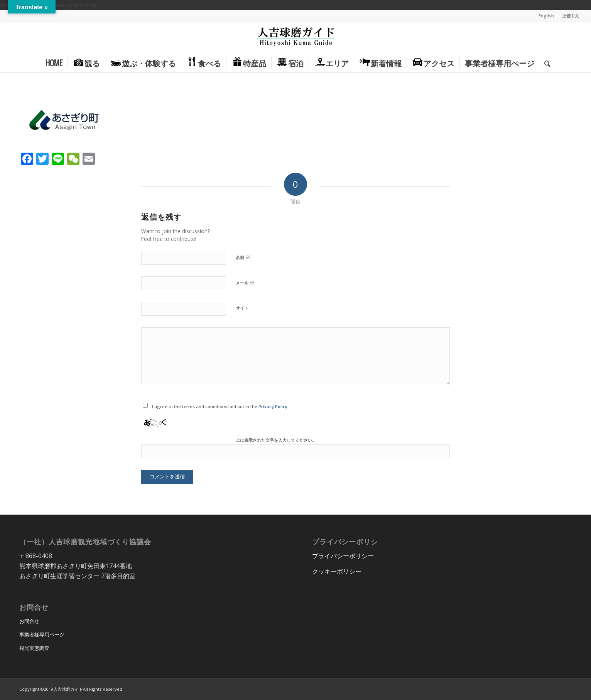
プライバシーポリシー (343, 556)
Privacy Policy (273, 406)
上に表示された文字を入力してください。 (276, 440)
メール (245, 283)
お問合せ (29, 621)
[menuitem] (546, 16)
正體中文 (571, 16)
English (546, 16)
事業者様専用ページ (42, 634)
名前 (243, 257)
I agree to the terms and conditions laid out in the (220, 406)
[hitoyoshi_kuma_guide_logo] (295, 37)
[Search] (545, 63)
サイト (242, 308)
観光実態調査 (34, 648)
